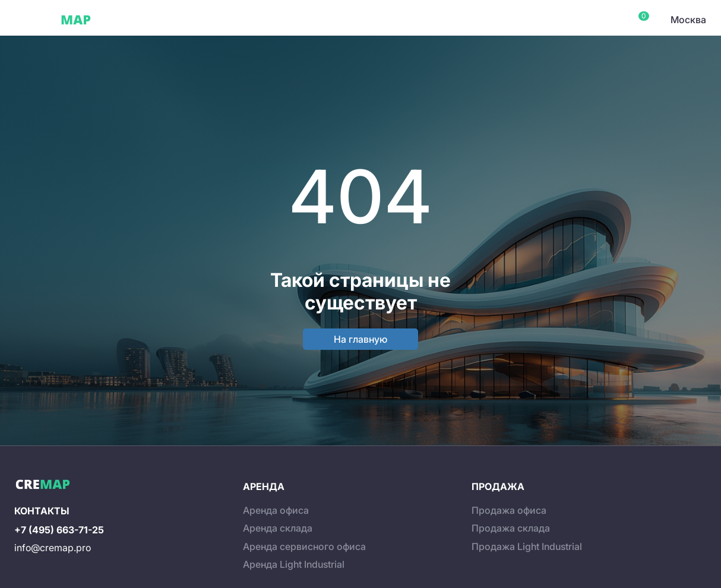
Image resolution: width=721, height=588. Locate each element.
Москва (688, 20)
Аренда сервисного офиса (304, 546)
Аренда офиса (276, 510)
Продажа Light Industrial (527, 546)
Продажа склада (511, 528)
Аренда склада (278, 528)
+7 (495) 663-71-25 (59, 530)
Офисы (127, 20)
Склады (266, 20)
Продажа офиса (509, 510)
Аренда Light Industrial (294, 564)
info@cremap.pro (53, 548)
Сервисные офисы (196, 20)
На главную (360, 339)
